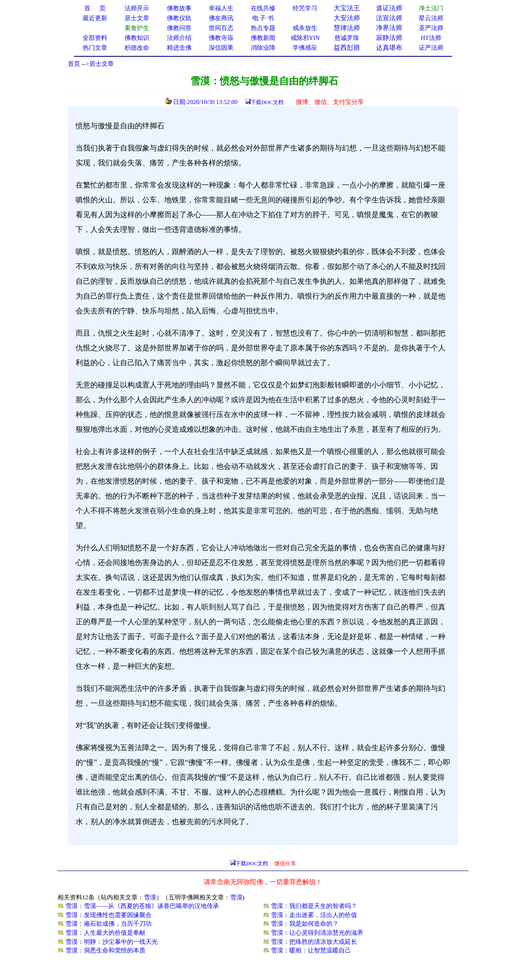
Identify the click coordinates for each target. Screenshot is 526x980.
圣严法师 (431, 28)
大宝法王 (347, 8)
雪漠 (150, 897)
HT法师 (431, 38)
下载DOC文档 (267, 102)
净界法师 (389, 28)
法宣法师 (389, 18)
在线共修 (263, 8)
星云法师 (431, 18)
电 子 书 (263, 18)
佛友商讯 (221, 18)
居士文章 (102, 64)
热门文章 (95, 48)
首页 (74, 64)
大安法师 (347, 18)
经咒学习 (305, 8)
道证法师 (389, 8)
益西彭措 (347, 47)
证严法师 (431, 48)
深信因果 (221, 48)
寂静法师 (389, 38)
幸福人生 (221, 8)
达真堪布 (389, 47)
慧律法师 (347, 28)
